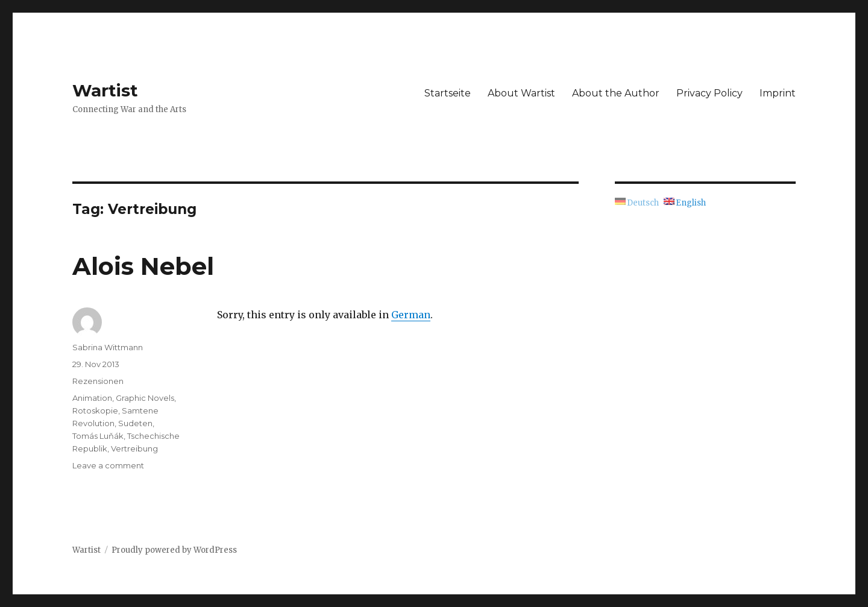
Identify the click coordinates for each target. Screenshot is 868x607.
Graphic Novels (145, 398)
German (411, 315)
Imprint (778, 93)
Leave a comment (108, 465)
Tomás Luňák (98, 436)
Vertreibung (134, 448)
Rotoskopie (95, 410)
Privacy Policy (709, 93)
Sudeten (135, 423)
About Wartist (521, 93)
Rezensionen (98, 381)
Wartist (105, 90)
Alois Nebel (143, 266)
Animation (92, 398)
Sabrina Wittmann (108, 347)
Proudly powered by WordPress (174, 550)
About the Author (616, 93)
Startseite (448, 93)
